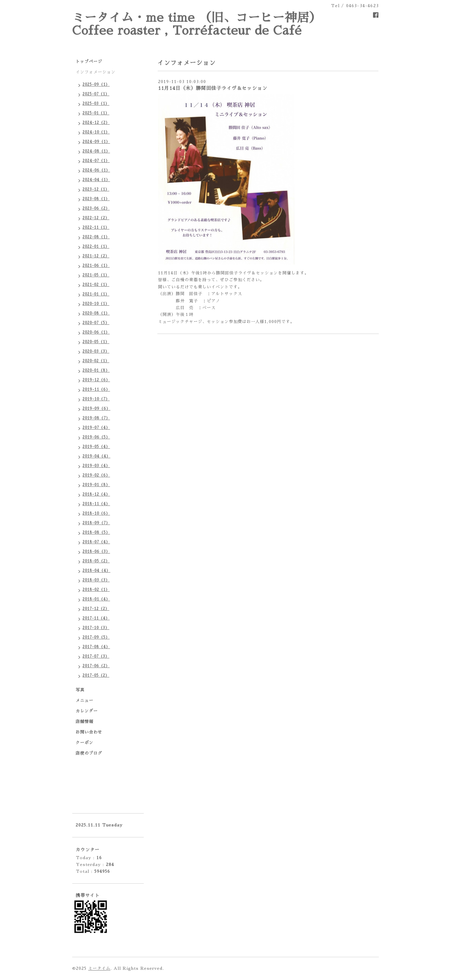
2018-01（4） (96, 599)
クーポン (84, 743)
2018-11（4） (96, 504)
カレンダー (87, 711)
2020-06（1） (96, 332)
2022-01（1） (96, 247)
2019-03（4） (96, 466)
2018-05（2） (96, 561)
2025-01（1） (96, 113)
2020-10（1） (96, 304)
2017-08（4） (96, 647)
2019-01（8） (96, 485)
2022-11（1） (96, 228)
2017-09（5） (96, 637)
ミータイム (99, 968)
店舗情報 (84, 722)
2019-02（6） (96, 475)
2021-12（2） (96, 256)
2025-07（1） (96, 94)
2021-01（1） (96, 294)
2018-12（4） (96, 494)
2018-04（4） (96, 571)
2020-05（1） (96, 342)
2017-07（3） (96, 656)
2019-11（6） (96, 390)
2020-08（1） (96, 313)
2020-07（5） (96, 323)
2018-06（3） (96, 552)
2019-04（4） (96, 456)
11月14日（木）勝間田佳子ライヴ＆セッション (213, 88)
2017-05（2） (96, 676)
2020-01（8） (96, 371)
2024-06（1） (96, 170)
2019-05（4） (96, 447)
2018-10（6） (96, 513)
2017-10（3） (96, 628)
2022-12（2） (96, 218)
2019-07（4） (96, 428)
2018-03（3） (96, 580)
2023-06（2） (96, 208)
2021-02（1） (96, 285)
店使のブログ (89, 753)
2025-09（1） (96, 85)
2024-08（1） (96, 151)
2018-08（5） (96, 533)
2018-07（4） (96, 542)
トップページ (89, 62)
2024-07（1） (96, 161)
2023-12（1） (96, 189)
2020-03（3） (96, 351)
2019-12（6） (96, 380)
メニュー (84, 701)
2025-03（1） (96, 104)
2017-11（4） (96, 618)
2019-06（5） (96, 437)
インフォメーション (96, 72)
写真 (80, 690)
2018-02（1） (96, 590)
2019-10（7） (96, 399)
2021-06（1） (96, 266)
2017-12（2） (96, 609)
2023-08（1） (96, 199)
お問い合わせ (89, 732)
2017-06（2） (96, 666)
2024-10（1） (96, 132)
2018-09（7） (96, 523)
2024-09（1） (96, 142)
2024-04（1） (96, 180)
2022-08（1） (96, 237)
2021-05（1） (96, 275)
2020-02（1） (96, 361)
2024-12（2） (96, 123)
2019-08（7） (96, 418)
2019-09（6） (96, 409)
